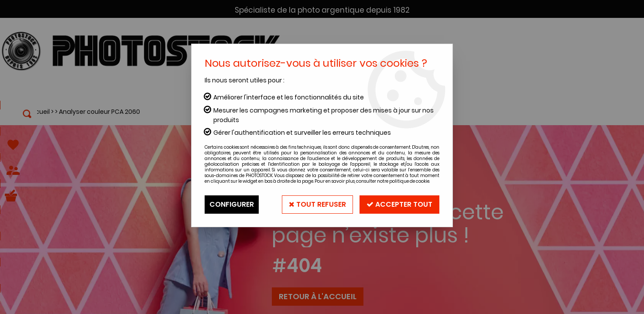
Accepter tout (399, 204)
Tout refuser (317, 204)
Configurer (232, 204)
